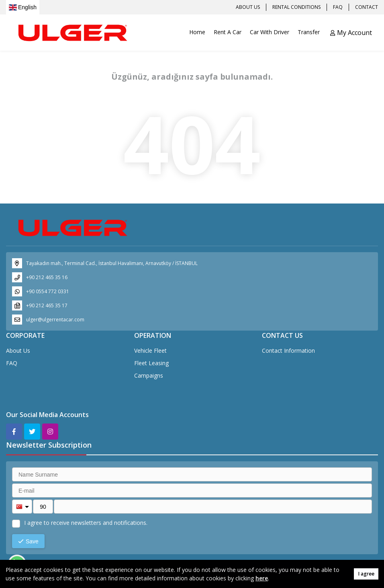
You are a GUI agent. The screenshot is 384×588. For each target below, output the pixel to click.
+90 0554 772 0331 (48, 291)
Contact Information (288, 351)
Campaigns (149, 375)
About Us (18, 351)
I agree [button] (366, 574)
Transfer (309, 32)
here (262, 578)
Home (197, 32)
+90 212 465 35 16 (47, 277)
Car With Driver (270, 32)
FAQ (12, 363)
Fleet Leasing (151, 363)
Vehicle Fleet (150, 351)
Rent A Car (228, 32)
